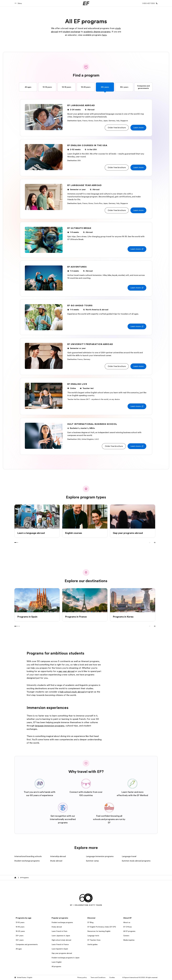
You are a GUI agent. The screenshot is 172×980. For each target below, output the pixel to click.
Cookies (112, 977)
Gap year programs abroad (62, 953)
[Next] (155, 542)
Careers (126, 936)
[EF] (86, 3)
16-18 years (66, 87)
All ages (28, 87)
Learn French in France (60, 944)
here (104, 35)
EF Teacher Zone (94, 940)
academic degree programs (97, 32)
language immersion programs (50, 726)
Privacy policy (82, 977)
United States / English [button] (23, 978)
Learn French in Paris (59, 931)
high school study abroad (72, 692)
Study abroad (57, 927)
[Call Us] (149, 3)
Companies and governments (143, 87)
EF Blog (90, 922)
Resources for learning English (99, 931)
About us (127, 922)
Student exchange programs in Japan (66, 958)
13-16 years (47, 87)
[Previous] (150, 542)
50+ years (124, 87)
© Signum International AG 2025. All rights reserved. (140, 977)
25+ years (105, 87)
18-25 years (86, 87)
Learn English (57, 962)
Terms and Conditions (98, 977)
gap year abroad (66, 671)
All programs (56, 966)
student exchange (71, 32)
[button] (19, 3)
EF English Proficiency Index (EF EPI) (102, 927)
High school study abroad (61, 940)
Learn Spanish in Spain (60, 949)
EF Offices (128, 927)
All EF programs (129, 931)
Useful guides (93, 944)
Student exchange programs (62, 922)
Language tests (93, 936)
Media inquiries (129, 940)
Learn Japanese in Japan (61, 936)
